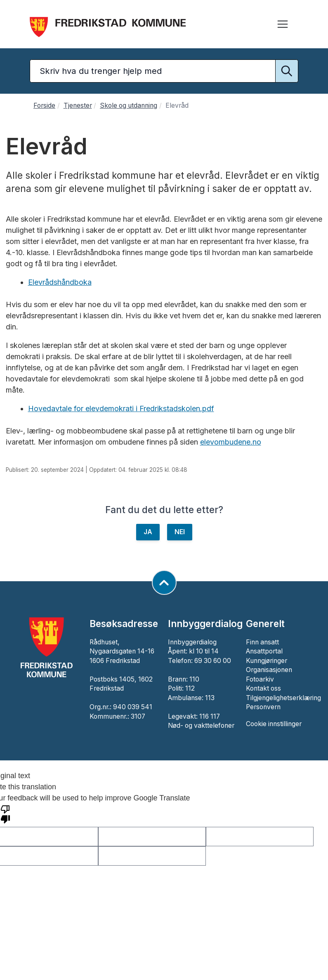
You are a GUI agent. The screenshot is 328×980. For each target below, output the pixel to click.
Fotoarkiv (260, 679)
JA (148, 532)
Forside (44, 105)
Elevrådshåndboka (60, 282)
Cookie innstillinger (274, 724)
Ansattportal (264, 651)
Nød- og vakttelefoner (201, 726)
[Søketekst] (164, 71)
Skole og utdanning (129, 105)
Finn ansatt (262, 642)
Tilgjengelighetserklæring (283, 698)
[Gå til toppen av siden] (164, 582)
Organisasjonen (269, 670)
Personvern (263, 707)
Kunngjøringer (267, 661)
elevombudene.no (231, 442)
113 (210, 698)
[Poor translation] (5, 814)
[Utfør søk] (287, 71)
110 (194, 679)
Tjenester (78, 105)
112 (190, 688)
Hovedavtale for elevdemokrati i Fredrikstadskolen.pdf (121, 408)
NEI (180, 532)
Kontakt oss (263, 688)
